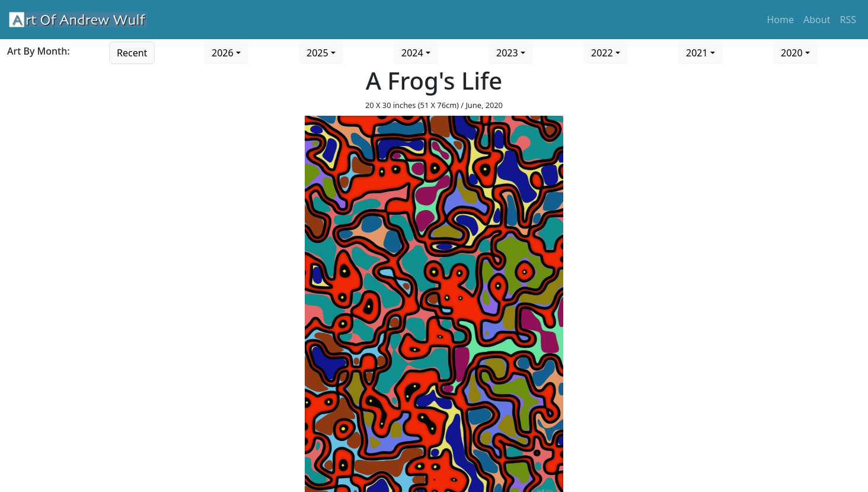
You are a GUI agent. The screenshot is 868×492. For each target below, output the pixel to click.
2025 (317, 53)
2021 (697, 53)
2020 (792, 53)
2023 (507, 53)
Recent (132, 53)
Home (781, 20)
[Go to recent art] (132, 52)
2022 (602, 53)
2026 (223, 53)
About (817, 20)
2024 (412, 53)
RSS (848, 20)
